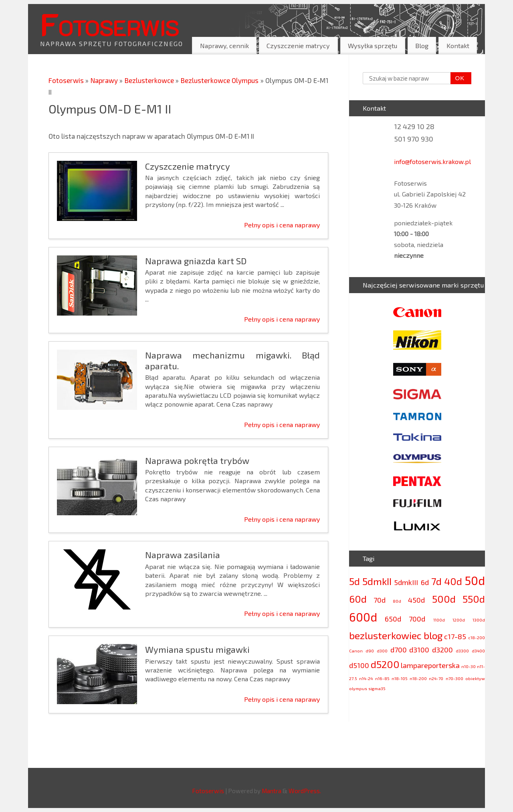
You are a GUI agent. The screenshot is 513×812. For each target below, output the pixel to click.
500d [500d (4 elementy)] (444, 599)
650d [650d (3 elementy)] (393, 619)
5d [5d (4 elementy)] (354, 581)
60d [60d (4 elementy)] (358, 599)
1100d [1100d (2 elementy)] (439, 620)
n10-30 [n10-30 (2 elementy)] (469, 666)
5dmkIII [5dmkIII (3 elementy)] (406, 582)
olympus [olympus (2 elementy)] (358, 688)
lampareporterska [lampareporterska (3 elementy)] (430, 665)
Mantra (272, 791)
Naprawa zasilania (183, 555)
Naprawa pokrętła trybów (197, 460)
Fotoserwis (109, 24)
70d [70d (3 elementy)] (380, 600)
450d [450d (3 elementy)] (416, 600)
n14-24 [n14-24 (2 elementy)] (366, 678)
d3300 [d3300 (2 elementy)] (462, 651)
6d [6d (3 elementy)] (425, 582)
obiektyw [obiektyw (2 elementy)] (475, 678)
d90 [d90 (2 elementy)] (370, 651)
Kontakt (458, 46)
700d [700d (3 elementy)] (417, 619)
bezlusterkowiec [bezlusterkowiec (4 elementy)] (385, 635)
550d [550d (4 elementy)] (474, 599)
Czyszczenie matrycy (298, 46)
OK (458, 78)
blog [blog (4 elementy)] (433, 635)
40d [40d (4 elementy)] (453, 581)
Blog (422, 46)
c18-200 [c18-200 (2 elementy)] (477, 637)
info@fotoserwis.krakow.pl (432, 161)
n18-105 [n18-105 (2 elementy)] (400, 678)
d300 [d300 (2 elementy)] (382, 651)
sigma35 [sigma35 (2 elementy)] (377, 688)
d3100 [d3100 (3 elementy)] (419, 650)
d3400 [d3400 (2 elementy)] (478, 651)
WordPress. (305, 791)
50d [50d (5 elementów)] (475, 580)
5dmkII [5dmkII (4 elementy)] (377, 581)
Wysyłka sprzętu (373, 46)
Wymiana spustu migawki (197, 649)
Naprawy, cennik (224, 46)
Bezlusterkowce (150, 80)
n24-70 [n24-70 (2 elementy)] (436, 678)
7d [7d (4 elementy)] (436, 581)
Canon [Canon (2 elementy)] (356, 651)
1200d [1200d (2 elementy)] (459, 620)
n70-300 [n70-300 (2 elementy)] (454, 678)
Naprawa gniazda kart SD (196, 261)
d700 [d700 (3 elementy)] (399, 650)
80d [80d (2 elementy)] (397, 601)
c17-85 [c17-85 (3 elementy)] (455, 636)
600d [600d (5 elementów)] (363, 617)
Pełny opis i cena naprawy (282, 225)
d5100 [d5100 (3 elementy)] (359, 665)
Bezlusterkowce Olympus (221, 80)
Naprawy (105, 80)
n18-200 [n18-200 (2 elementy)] (418, 678)
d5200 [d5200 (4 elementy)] (385, 664)
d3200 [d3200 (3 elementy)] (442, 650)
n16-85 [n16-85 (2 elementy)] (382, 678)
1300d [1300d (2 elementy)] (479, 620)
